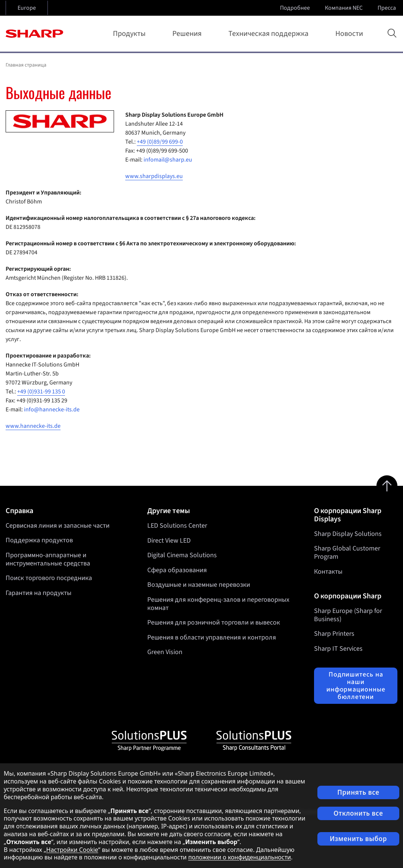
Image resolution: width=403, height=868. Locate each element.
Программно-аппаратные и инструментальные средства (48, 559)
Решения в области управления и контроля (212, 637)
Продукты (131, 34)
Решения (188, 34)
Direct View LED (169, 540)
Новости (349, 34)
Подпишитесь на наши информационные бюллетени (356, 685)
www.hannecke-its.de (33, 426)
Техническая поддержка (270, 34)
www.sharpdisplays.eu (154, 176)
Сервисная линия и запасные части (58, 526)
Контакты (328, 572)
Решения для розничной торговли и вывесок (214, 622)
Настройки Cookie (72, 850)
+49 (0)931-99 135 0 (41, 392)
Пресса (387, 8)
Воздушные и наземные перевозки (199, 585)
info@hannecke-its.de (52, 410)
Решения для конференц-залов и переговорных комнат (218, 604)
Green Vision (165, 652)
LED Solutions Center (177, 526)
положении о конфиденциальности (239, 857)
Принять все (358, 792)
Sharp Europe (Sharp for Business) (348, 615)
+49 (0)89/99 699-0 (160, 142)
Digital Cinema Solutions (182, 555)
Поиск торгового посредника (49, 578)
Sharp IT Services (338, 649)
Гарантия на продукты (39, 593)
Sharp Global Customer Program (347, 553)
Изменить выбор (358, 839)
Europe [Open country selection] (27, 8)
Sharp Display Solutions (348, 534)
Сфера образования (177, 570)
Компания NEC (344, 8)
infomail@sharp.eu (168, 160)
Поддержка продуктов (39, 540)
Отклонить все (358, 813)
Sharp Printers (334, 634)
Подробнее (296, 8)
